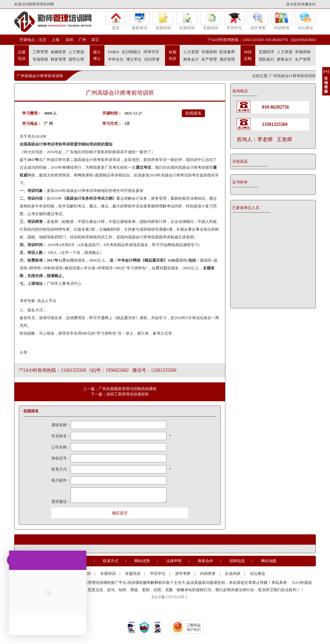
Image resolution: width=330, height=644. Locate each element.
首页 (116, 21)
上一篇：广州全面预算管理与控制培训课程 (120, 389)
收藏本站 (309, 4)
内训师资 (282, 21)
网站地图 (269, 561)
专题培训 (211, 21)
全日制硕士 (131, 52)
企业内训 (233, 574)
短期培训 (163, 21)
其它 (95, 40)
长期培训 (187, 21)
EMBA (114, 52)
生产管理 (209, 59)
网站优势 (142, 561)
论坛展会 (306, 21)
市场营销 (40, 59)
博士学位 (134, 59)
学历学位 (234, 21)
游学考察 (258, 21)
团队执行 (267, 59)
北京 (43, 40)
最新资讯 (139, 21)
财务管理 (58, 59)
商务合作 (205, 561)
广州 (82, 40)
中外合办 (116, 59)
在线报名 (193, 113)
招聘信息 (237, 561)
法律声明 (174, 561)
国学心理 (76, 59)
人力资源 (76, 52)
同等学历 (151, 52)
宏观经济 (267, 52)
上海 (55, 40)
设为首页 (293, 4)
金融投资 (58, 52)
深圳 (69, 40)
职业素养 (227, 52)
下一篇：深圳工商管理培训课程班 (120, 394)
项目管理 (227, 59)
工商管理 (40, 52)
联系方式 (111, 561)
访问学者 (152, 59)
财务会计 (191, 59)
